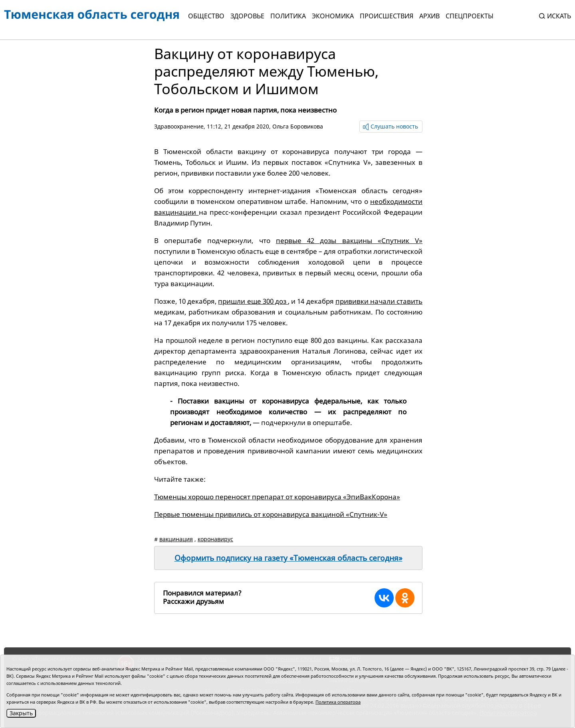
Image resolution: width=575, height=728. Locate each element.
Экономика (333, 16)
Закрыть (21, 713)
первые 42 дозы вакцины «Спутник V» (349, 240)
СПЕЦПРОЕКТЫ (470, 16)
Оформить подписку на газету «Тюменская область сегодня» (288, 558)
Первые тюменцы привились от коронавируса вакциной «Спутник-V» (271, 514)
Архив (429, 16)
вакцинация (176, 539)
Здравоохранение (179, 126)
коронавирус (215, 539)
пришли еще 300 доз (253, 301)
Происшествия (387, 16)
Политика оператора (338, 702)
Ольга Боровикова (298, 126)
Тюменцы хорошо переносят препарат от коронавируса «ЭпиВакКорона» (277, 497)
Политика (288, 16)
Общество (206, 16)
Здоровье (247, 16)
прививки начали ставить (379, 301)
